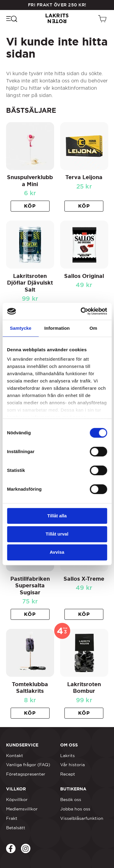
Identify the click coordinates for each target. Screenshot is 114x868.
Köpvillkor (17, 800)
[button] (30, 206)
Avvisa (57, 552)
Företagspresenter (26, 774)
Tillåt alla (57, 516)
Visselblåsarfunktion (82, 818)
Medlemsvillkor (22, 809)
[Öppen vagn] (103, 18)
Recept (68, 774)
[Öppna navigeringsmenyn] (11, 18)
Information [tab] (57, 328)
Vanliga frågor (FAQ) (28, 765)
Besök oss (71, 800)
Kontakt (15, 756)
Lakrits (67, 756)
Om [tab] (93, 328)
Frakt (12, 818)
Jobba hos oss (75, 809)
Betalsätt (16, 828)
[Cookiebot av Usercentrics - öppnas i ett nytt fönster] (81, 311)
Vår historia (73, 765)
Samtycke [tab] (21, 328)
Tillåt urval (57, 534)
